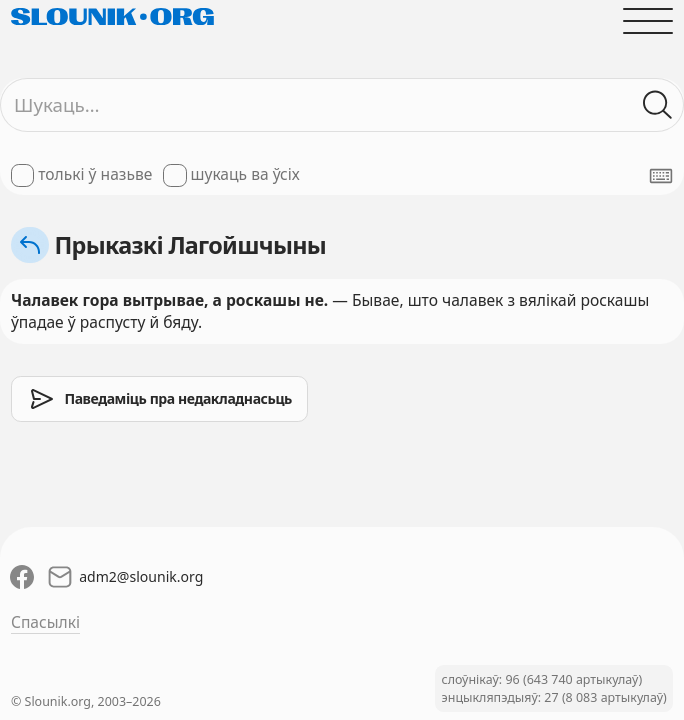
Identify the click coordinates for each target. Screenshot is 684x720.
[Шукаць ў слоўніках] (658, 105)
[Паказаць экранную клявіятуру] (661, 176)
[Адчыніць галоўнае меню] (648, 21)
